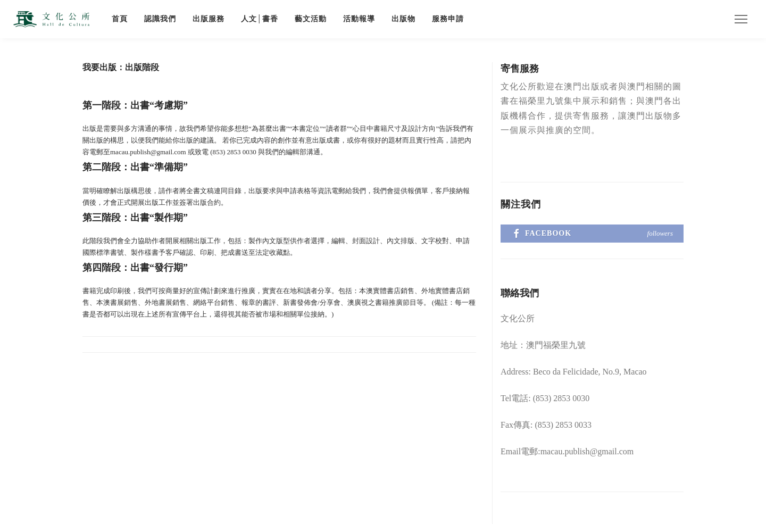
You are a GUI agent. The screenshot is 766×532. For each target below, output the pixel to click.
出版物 (403, 19)
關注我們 (521, 204)
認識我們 (160, 19)
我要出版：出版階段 (121, 67)
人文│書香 (260, 19)
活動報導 (359, 19)
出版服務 (209, 19)
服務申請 (448, 19)
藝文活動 (311, 19)
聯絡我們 (520, 293)
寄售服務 (520, 69)
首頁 (120, 19)
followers (660, 233)
